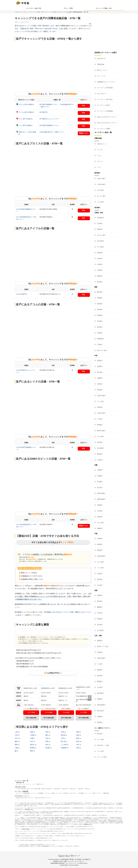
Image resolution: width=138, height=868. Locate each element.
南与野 (48, 748)
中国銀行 (100, 539)
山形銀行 (100, 264)
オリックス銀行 (102, 757)
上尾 (16, 732)
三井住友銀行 (101, 184)
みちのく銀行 (101, 235)
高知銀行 (100, 601)
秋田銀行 (100, 253)
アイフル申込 (49, 712)
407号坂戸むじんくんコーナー (49, 119)
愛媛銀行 (100, 607)
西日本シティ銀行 (102, 646)
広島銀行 (100, 574)
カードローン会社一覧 (34, 8)
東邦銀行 (100, 282)
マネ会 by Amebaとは (54, 859)
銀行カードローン (102, 70)
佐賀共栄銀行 (101, 658)
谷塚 (78, 748)
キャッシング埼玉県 (51, 12)
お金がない (87, 789)
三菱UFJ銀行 (101, 179)
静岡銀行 (100, 425)
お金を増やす (57, 789)
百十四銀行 (100, 630)
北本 (47, 738)
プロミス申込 (31, 712)
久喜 (62, 738)
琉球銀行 (100, 722)
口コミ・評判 (68, 8)
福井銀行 (100, 390)
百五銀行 (100, 482)
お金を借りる (101, 58)
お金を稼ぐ (81, 789)
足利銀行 (100, 321)
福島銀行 (100, 276)
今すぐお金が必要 (35, 789)
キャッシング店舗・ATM (104, 8)
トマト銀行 (100, 568)
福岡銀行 (100, 641)
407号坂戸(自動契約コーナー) (49, 125)
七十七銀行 (100, 247)
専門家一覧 (73, 859)
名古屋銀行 (100, 448)
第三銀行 (100, 487)
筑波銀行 (100, 304)
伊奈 (47, 732)
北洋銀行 (100, 223)
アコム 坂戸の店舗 (24, 119)
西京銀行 (100, 579)
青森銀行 (100, 229)
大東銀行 (100, 270)
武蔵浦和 (64, 748)
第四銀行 (100, 361)
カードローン (24, 12)
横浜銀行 (100, 292)
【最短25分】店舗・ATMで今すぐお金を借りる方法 (39, 29)
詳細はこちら (83, 133)
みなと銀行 (100, 523)
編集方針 (88, 859)
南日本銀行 (100, 711)
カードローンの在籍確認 (105, 111)
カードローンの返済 (103, 105)
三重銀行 (100, 470)
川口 (16, 738)
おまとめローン (102, 93)
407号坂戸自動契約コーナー (49, 104)
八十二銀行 (100, 401)
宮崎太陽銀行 (101, 705)
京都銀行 (100, 476)
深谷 (47, 745)
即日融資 (81, 793)
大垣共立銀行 (101, 413)
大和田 (32, 735)
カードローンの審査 (103, 129)
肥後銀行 (100, 681)
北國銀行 (100, 378)
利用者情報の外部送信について (60, 863)
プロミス (100, 161)
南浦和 (32, 748)
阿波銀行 (100, 619)
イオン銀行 (100, 751)
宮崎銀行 (100, 699)
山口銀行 (100, 585)
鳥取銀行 (100, 550)
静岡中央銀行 (101, 431)
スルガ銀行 (100, 436)
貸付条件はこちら (29, 809)
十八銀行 (100, 664)
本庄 (78, 745)
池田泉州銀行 (101, 493)
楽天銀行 (100, 734)
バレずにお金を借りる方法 (23, 789)
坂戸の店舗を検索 (31, 718)
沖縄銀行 (100, 716)
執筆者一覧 (81, 859)
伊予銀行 (100, 613)
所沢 (78, 741)
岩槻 (32, 732)
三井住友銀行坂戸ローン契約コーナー (52, 132)
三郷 (16, 748)
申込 (83, 106)
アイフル (100, 150)
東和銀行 (100, 309)
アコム (99, 156)
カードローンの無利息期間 (23, 793)
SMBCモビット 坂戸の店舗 (27, 132)
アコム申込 (66, 712)
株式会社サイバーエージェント (52, 846)
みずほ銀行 (100, 190)
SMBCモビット (102, 144)
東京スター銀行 (102, 350)
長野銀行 (100, 407)
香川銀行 (100, 625)
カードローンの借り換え (105, 99)
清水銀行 (100, 442)
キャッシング (101, 76)
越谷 (16, 741)
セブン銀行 (100, 739)
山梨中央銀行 (101, 396)
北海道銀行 (100, 218)
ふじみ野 (64, 745)
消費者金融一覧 (20, 783)
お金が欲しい (73, 789)
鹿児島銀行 (100, 693)
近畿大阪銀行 (101, 499)
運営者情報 (65, 859)
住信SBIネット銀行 (103, 745)
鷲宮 (32, 751)
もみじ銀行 (100, 562)
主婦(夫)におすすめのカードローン (25, 798)
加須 (78, 735)
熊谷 (78, 738)
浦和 (78, 732)
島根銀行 (100, 544)
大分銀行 (100, 687)
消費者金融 (100, 64)
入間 (62, 732)
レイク (99, 167)
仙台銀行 (100, 258)
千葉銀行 (100, 345)
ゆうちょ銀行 (101, 196)
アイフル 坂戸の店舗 (25, 112)
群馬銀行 (100, 315)
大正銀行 (100, 511)
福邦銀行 (100, 517)
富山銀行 (100, 372)
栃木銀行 (100, 327)
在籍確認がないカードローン (106, 82)
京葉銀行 (100, 333)
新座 (16, 745)
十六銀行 (100, 419)
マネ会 (17, 12)
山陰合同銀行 (101, 556)
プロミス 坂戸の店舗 (25, 104)
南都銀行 (100, 528)
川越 (32, 738)
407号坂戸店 (44, 112)
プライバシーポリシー (78, 861)
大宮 (16, 735)
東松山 (32, 745)
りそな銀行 (100, 202)
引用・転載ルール (65, 861)
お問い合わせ (83, 863)
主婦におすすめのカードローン (107, 117)
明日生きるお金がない (47, 789)
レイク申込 (84, 712)
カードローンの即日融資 (105, 88)
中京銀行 (100, 460)
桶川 (47, 735)
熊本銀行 (100, 676)
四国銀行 (100, 595)
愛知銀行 (100, 454)
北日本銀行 (100, 241)
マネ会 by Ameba (25, 829)
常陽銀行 (100, 298)
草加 (47, 741)
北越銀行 (100, 366)
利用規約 (56, 861)
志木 (32, 741)
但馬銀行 (100, 505)
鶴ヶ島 (63, 741)
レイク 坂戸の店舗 (24, 125)
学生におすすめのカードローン (107, 123)
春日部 (63, 735)
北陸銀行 (100, 384)
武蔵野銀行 (100, 339)
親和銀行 (100, 670)
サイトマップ (74, 863)
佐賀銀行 (100, 652)
